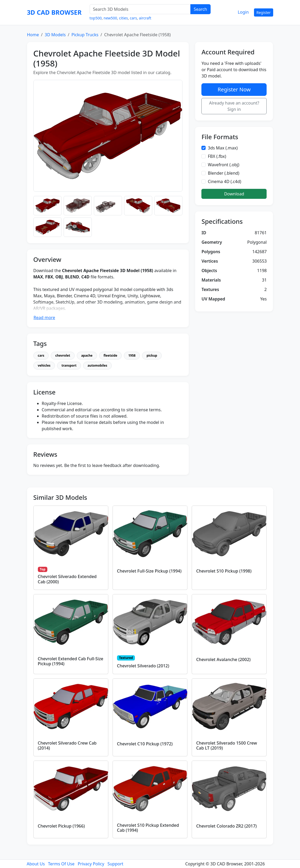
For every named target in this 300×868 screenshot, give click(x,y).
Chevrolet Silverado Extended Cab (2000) (67, 579)
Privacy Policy (91, 864)
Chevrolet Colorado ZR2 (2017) (226, 826)
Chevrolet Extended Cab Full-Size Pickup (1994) (71, 661)
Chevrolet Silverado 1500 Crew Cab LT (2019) (227, 745)
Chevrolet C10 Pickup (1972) (145, 744)
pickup (152, 355)
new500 (110, 18)
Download (234, 194)
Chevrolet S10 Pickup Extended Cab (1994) (148, 828)
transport (69, 365)
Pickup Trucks (85, 35)
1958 (132, 355)
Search (200, 9)
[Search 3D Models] (140, 9)
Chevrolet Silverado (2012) (143, 666)
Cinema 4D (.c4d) (224, 181)
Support (115, 864)
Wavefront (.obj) (223, 165)
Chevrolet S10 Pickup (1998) (224, 571)
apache (87, 355)
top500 (96, 18)
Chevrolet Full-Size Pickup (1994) (149, 571)
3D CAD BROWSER (54, 12)
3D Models (55, 35)
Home (33, 35)
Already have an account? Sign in (234, 106)
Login (243, 12)
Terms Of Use (61, 864)
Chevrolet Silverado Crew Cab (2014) (67, 745)
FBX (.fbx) (217, 156)
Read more (44, 318)
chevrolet (63, 355)
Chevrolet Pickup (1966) (61, 826)
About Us (36, 864)
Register (263, 12)
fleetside (110, 355)
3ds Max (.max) (223, 148)
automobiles (97, 365)
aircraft (145, 18)
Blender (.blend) (223, 173)
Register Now (234, 89)
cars (133, 18)
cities (124, 18)
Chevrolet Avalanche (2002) (223, 659)
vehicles (44, 365)
